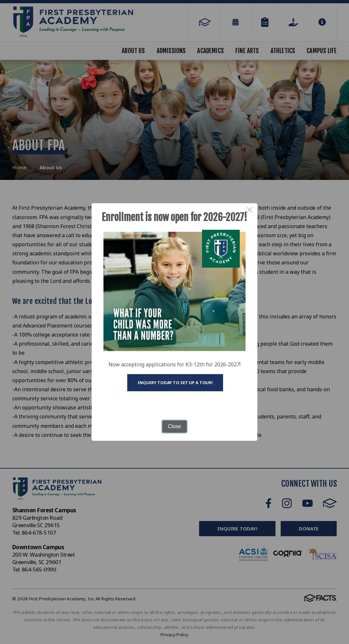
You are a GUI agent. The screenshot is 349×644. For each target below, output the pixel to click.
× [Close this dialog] (250, 211)
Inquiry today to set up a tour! (175, 383)
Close (175, 426)
